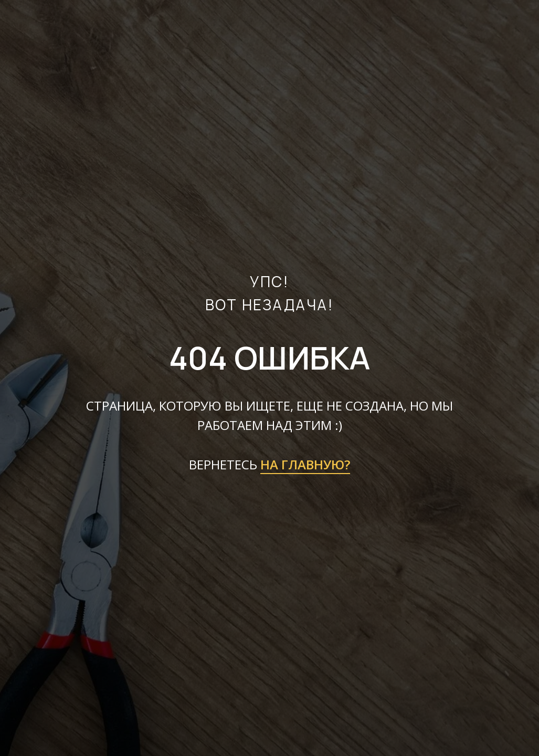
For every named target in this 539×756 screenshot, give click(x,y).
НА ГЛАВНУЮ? (305, 464)
